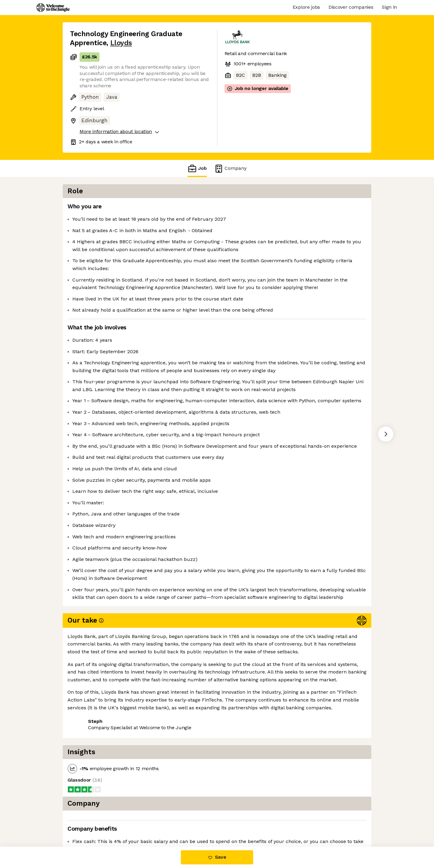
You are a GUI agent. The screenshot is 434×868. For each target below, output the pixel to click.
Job (197, 168)
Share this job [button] (86, 821)
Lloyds (121, 43)
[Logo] (53, 8)
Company (230, 168)
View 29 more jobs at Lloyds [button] (145, 821)
